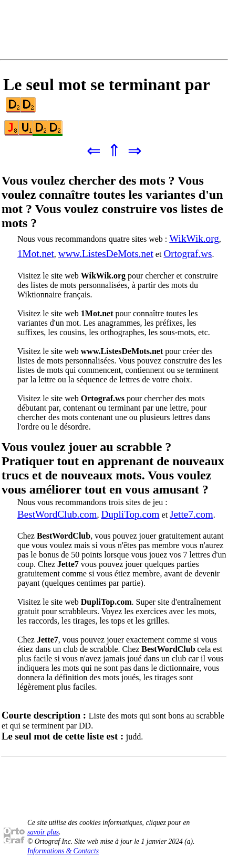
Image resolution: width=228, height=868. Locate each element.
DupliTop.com (130, 514)
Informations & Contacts (63, 851)
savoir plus (43, 832)
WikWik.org (194, 238)
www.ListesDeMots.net (106, 254)
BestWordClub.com (57, 514)
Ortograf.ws (188, 254)
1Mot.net (36, 254)
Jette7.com (191, 514)
